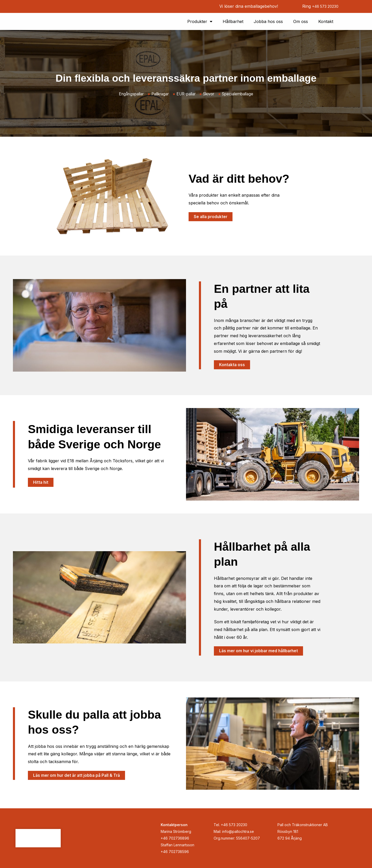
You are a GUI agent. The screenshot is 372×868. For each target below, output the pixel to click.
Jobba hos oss (268, 22)
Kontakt (326, 22)
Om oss (301, 22)
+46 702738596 (175, 852)
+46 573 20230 (323, 6)
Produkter (200, 22)
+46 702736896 (175, 838)
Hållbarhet (233, 22)
